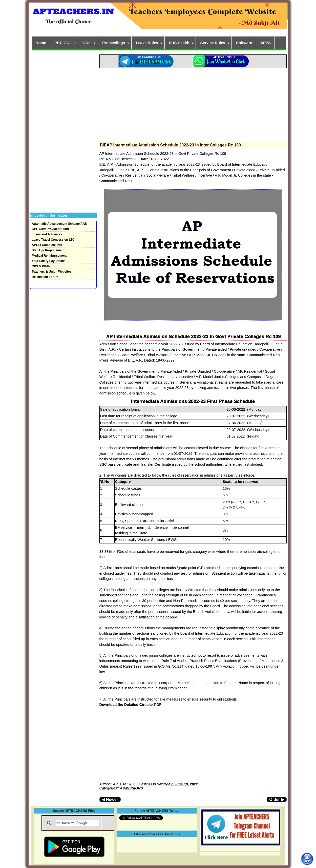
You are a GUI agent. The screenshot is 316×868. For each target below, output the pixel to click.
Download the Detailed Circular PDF (130, 705)
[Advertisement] (193, 104)
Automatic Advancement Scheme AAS (59, 224)
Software (244, 43)
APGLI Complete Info (47, 245)
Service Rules (213, 43)
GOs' (87, 43)
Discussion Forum (45, 277)
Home (41, 43)
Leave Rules (147, 43)
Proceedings (114, 43)
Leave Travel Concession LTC (53, 240)
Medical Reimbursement (49, 256)
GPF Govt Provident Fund (50, 229)
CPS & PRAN (41, 266)
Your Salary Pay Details (49, 261)
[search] (78, 823)
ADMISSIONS (131, 788)
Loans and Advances (47, 234)
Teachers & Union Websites (52, 272)
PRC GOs (63, 43)
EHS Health (179, 43)
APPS (266, 43)
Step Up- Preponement (48, 250)
